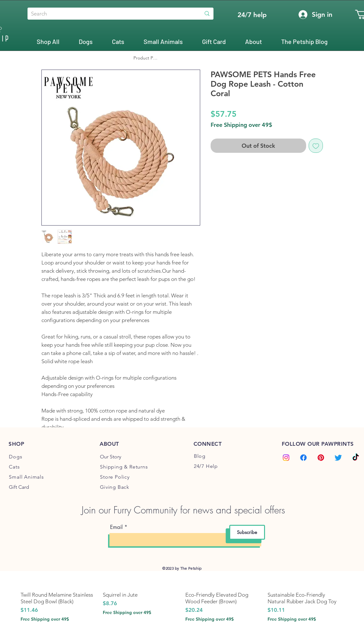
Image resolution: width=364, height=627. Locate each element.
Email (116, 527)
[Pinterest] (321, 458)
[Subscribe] (247, 532)
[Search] (109, 14)
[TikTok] (356, 458)
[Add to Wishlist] (316, 146)
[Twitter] (338, 458)
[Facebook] (303, 458)
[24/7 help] (252, 15)
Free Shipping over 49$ (241, 125)
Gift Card (19, 487)
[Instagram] (286, 458)
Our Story (111, 457)
